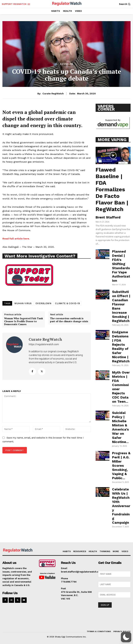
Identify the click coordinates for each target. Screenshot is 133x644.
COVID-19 (66, 64)
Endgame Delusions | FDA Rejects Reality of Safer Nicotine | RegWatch (121, 347)
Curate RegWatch (53, 93)
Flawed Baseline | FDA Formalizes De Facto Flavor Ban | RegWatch (112, 189)
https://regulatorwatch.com (44, 344)
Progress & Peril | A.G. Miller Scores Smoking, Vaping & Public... (121, 466)
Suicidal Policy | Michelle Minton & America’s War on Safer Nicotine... (120, 427)
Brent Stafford (108, 217)
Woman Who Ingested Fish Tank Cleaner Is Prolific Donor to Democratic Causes (24, 321)
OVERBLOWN (43, 303)
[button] (125, 4)
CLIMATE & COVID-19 (67, 303)
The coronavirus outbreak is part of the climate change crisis (69, 320)
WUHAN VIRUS (23, 303)
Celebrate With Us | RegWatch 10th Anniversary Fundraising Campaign (121, 506)
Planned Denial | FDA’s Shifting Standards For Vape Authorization (121, 266)
